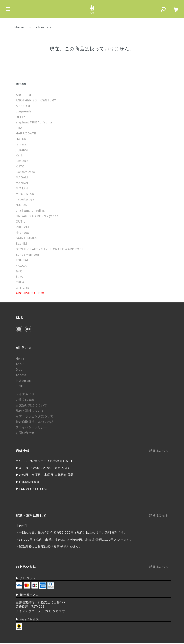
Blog (19, 369)
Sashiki (21, 244)
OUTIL (21, 221)
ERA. (20, 128)
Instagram (23, 381)
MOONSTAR (25, 194)
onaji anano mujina (30, 210)
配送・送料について (30, 411)
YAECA (21, 266)
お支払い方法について (31, 405)
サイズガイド (25, 394)
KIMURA (22, 161)
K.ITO (20, 166)
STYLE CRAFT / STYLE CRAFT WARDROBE (50, 249)
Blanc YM (23, 106)
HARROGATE (26, 133)
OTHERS (23, 288)
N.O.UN (22, 205)
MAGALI (22, 177)
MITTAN (22, 188)
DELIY (21, 117)
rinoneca (22, 233)
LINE (19, 386)
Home (19, 27)
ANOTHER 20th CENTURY (36, 100)
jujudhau (22, 150)
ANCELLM (23, 95)
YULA (20, 282)
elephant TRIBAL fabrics (34, 122)
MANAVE (23, 183)
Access (21, 375)
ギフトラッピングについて (35, 416)
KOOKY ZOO (26, 172)
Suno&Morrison (27, 255)
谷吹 (19, 271)
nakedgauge (25, 199)
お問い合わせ (25, 433)
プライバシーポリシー (31, 427)
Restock (45, 27)
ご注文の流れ (25, 400)
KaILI (20, 155)
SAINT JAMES (27, 238)
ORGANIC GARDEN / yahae (37, 216)
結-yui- (21, 277)
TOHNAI (22, 260)
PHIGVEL (23, 227)
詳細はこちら (159, 451)
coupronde (24, 111)
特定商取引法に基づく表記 (35, 422)
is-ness (21, 144)
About (20, 364)
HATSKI (22, 139)
